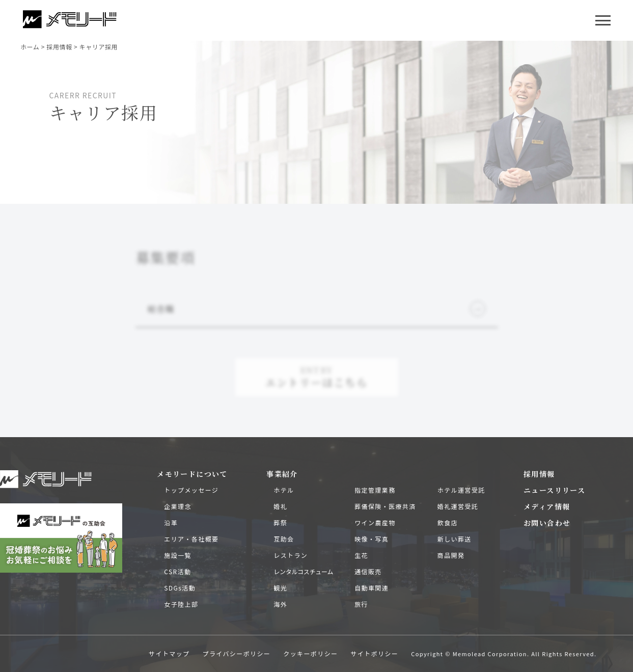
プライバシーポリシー (237, 653)
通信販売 (368, 571)
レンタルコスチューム (303, 571)
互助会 (284, 539)
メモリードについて (192, 474)
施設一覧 (178, 555)
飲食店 (448, 522)
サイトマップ (169, 653)
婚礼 (280, 506)
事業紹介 (282, 474)
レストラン (291, 555)
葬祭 (280, 522)
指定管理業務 (375, 490)
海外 (280, 604)
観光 (280, 588)
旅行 (361, 604)
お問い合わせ (547, 523)
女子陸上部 (181, 604)
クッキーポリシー (310, 653)
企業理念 (178, 506)
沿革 (171, 522)
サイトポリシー (374, 653)
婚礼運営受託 (458, 506)
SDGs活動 (180, 588)
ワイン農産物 (375, 522)
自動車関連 (371, 588)
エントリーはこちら (317, 377)
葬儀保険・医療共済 (385, 506)
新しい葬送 (455, 539)
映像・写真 (371, 539)
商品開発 (451, 555)
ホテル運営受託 (461, 490)
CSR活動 (177, 571)
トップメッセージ (191, 490)
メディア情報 (547, 506)
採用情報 (539, 474)
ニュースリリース (554, 490)
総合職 (316, 309)
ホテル (284, 490)
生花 (361, 555)
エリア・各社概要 (191, 539)
